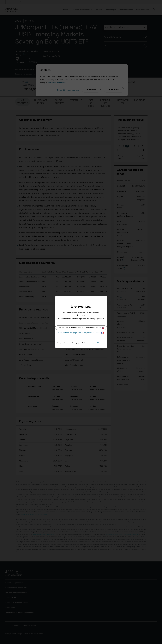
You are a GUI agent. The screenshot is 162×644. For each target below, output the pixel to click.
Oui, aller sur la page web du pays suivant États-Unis (81, 328)
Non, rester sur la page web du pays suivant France (81, 333)
